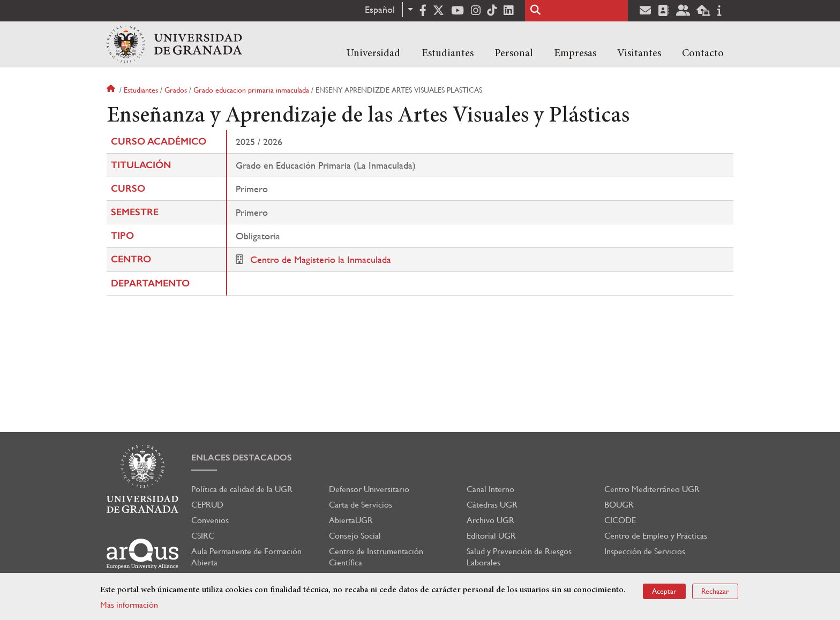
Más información (129, 605)
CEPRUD (207, 505)
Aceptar (664, 591)
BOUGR (619, 505)
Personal (514, 54)
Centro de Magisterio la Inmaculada (321, 259)
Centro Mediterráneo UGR (652, 489)
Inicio (112, 90)
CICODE (620, 520)
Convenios (210, 520)
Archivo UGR (490, 520)
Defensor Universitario (369, 489)
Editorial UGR (491, 536)
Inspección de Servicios (645, 551)
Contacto (703, 54)
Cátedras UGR (492, 505)
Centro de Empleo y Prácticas (656, 536)
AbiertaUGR (351, 520)
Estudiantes (448, 54)
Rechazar (715, 591)
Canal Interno (490, 489)
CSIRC (203, 536)
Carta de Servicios (361, 505)
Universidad (373, 54)
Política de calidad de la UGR (242, 489)
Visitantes (639, 54)
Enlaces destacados (242, 458)
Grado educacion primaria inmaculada (251, 90)
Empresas (575, 54)
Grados (176, 90)
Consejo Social (355, 536)
